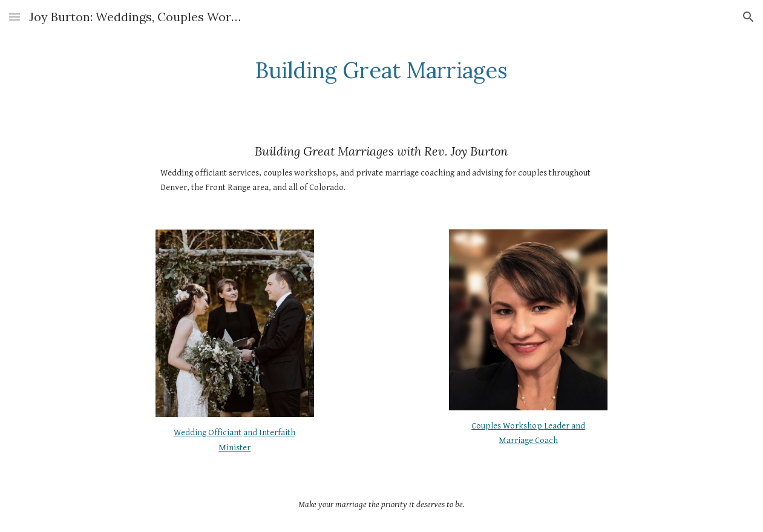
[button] (15, 17)
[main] (382, 71)
